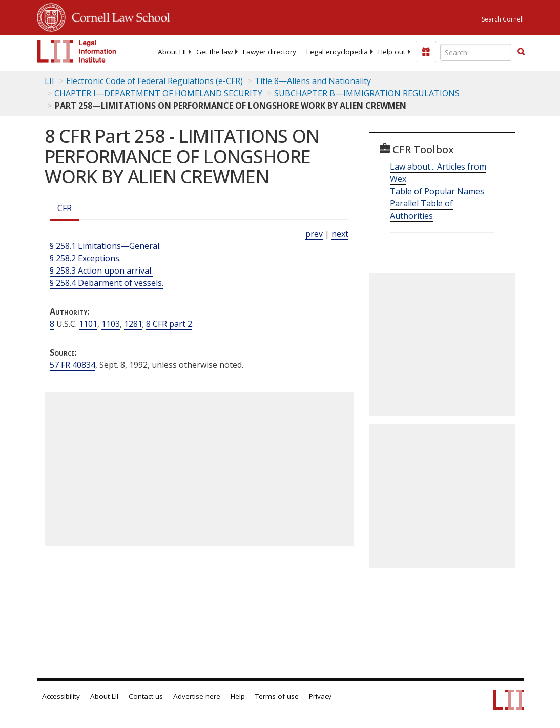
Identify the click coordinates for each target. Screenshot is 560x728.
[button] (521, 52)
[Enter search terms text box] (476, 52)
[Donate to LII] (426, 52)
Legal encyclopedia (337, 52)
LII (49, 81)
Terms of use (277, 696)
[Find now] (521, 52)
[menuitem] (172, 52)
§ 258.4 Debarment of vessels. (107, 283)
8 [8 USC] (52, 324)
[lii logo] (77, 51)
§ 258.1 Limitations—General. (105, 246)
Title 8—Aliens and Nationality (313, 81)
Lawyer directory (269, 52)
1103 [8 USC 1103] (111, 324)
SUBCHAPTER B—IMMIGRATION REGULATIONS (367, 93)
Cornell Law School (118, 16)
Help (238, 696)
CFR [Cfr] (65, 208)
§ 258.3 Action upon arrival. (101, 271)
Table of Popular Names (437, 191)
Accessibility (61, 696)
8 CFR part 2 (169, 324)
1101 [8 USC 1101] (88, 324)
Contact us (146, 696)
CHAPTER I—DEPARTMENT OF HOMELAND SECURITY (158, 93)
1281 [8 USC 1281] (133, 324)
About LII (172, 52)
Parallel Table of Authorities (421, 210)
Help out (392, 52)
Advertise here (197, 696)
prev (314, 234)
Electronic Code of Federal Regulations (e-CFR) (154, 81)
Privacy (320, 696)
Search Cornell (503, 19)
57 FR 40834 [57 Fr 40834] (72, 365)
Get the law (214, 52)
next (340, 234)
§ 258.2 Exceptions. (85, 258)
